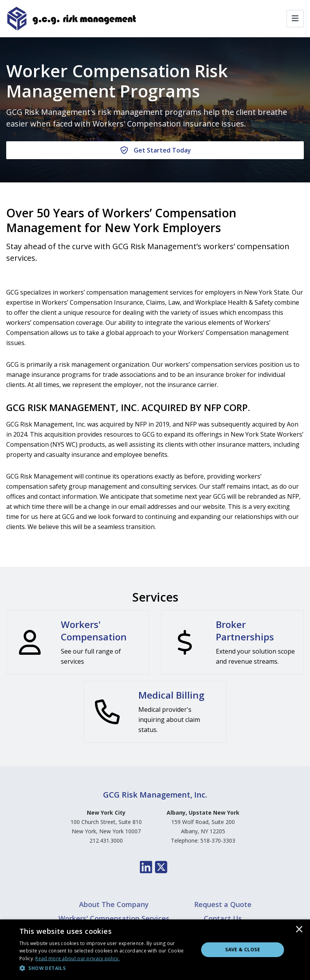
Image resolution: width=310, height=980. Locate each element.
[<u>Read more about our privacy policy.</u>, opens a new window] (77, 958)
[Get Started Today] (155, 150)
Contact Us (223, 918)
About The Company (114, 904)
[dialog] (155, 950)
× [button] (299, 930)
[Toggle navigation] (295, 19)
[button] (106, 968)
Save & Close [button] (243, 950)
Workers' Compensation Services (114, 918)
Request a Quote (223, 904)
